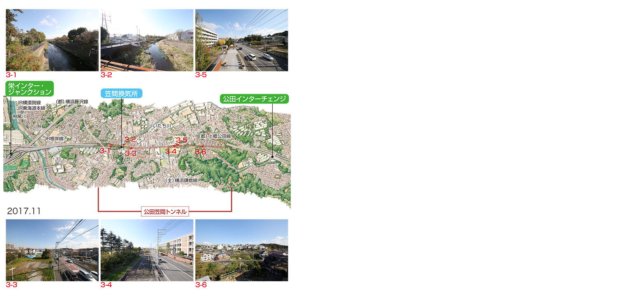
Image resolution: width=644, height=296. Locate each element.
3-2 (147, 40)
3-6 (242, 250)
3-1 (52, 40)
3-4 (147, 250)
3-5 (242, 40)
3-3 (52, 250)
